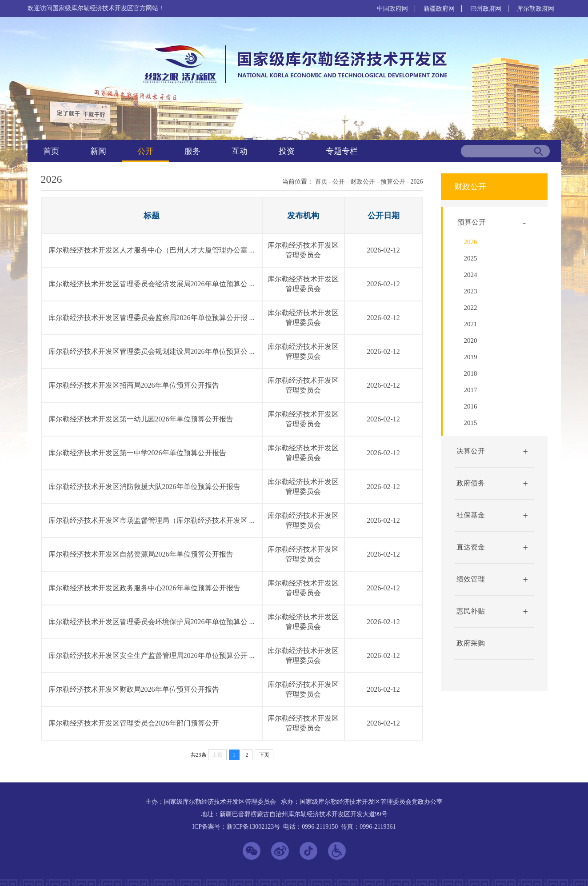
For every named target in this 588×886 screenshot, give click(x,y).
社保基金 (471, 515)
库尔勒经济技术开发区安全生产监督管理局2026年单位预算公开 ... (152, 655)
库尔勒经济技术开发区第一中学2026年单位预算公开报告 (137, 453)
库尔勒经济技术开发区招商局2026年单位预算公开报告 (134, 385)
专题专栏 (342, 151)
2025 (471, 258)
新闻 (98, 151)
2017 (471, 390)
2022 (471, 308)
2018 (471, 373)
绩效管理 (471, 579)
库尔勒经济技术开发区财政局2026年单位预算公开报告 (134, 689)
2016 (471, 406)
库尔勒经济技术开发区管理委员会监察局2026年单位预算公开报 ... (152, 318)
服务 (192, 151)
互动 (240, 151)
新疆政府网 (439, 9)
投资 (287, 151)
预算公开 (393, 182)
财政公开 (363, 182)
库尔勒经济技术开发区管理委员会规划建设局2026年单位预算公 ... (152, 351)
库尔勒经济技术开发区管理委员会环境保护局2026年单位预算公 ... (152, 622)
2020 (471, 341)
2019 (471, 357)
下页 (264, 755)
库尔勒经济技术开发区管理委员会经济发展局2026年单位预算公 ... (152, 284)
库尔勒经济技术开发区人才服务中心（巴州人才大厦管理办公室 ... (152, 250)
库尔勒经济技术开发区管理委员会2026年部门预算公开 (134, 723)
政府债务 (471, 483)
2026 (417, 182)
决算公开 (471, 451)
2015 (471, 423)
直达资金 (471, 547)
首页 (51, 151)
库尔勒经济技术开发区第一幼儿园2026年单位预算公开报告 (141, 419)
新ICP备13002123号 (253, 827)
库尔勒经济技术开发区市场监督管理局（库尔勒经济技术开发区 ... (152, 520)
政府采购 (471, 643)
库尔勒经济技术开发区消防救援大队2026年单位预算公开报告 (144, 487)
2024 (471, 275)
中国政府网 (392, 9)
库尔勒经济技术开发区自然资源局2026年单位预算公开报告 (141, 554)
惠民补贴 (471, 611)
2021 (471, 324)
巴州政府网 (486, 9)
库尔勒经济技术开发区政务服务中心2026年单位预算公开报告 (144, 588)
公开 (145, 151)
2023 (471, 291)
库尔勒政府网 (536, 9)
